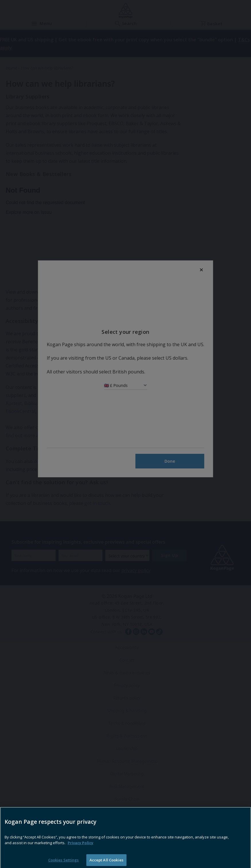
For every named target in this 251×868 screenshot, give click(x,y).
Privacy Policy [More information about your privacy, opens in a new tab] (80, 852)
